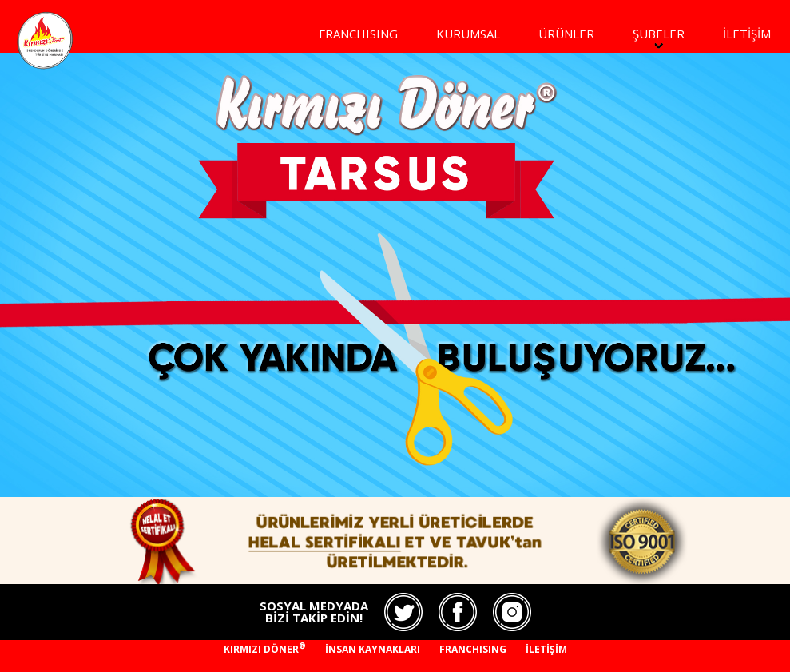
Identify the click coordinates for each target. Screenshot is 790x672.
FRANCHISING (358, 34)
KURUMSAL (468, 34)
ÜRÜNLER (566, 34)
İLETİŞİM (747, 34)
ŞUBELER (659, 34)
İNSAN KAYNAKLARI (373, 649)
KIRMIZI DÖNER (265, 649)
